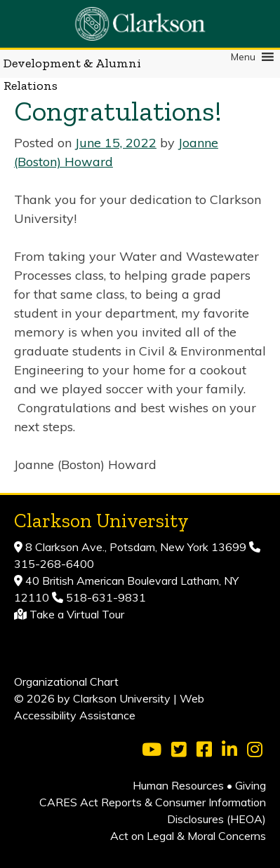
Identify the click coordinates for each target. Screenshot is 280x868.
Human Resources (178, 785)
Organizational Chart (66, 681)
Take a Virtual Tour (77, 614)
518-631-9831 (105, 597)
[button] (243, 57)
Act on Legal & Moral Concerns (188, 836)
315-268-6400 (54, 564)
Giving (251, 785)
